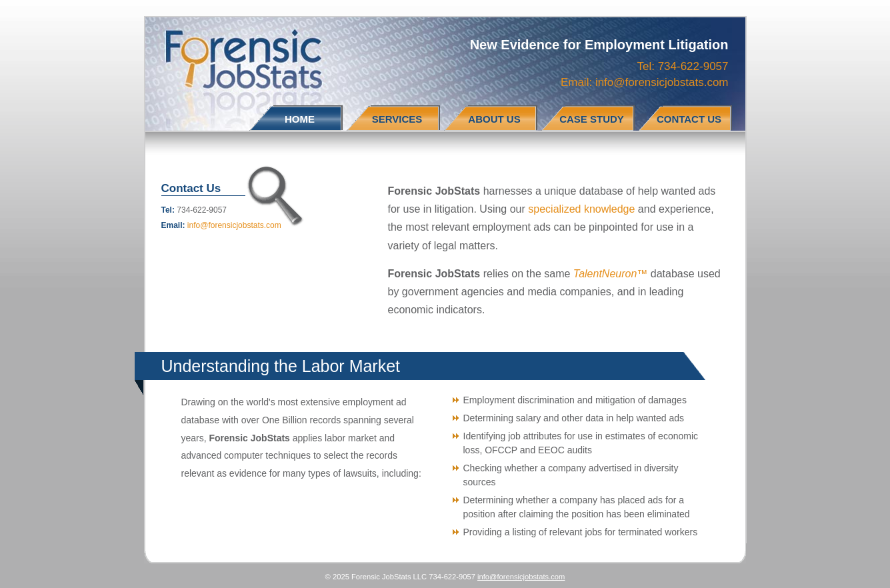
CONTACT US (689, 119)
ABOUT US (494, 119)
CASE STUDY (592, 119)
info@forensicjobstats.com (662, 82)
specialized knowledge (581, 209)
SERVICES (397, 119)
